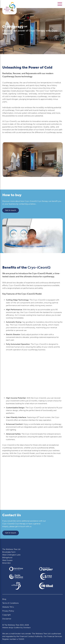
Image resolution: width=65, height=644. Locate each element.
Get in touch (11, 210)
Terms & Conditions (10, 603)
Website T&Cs (8, 607)
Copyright (6, 615)
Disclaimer (7, 619)
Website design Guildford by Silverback (16, 628)
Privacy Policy (8, 611)
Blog (4, 599)
